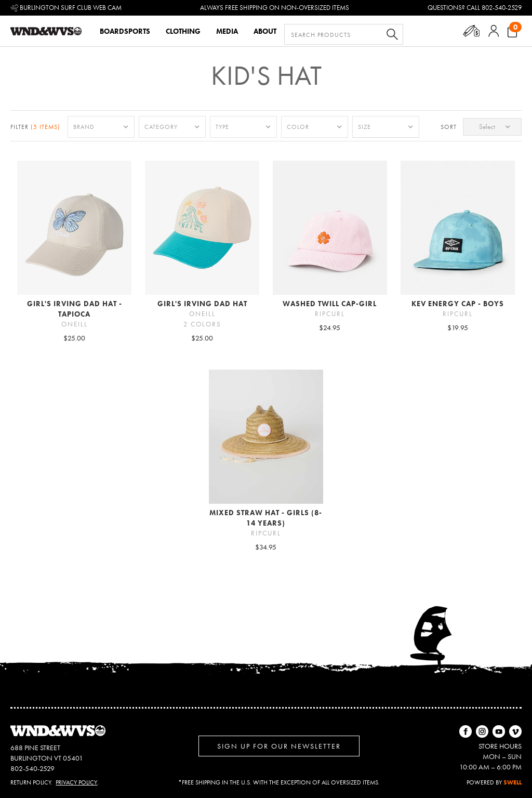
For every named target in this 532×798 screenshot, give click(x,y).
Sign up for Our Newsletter (279, 746)
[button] (471, 31)
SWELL (513, 782)
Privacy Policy (76, 782)
